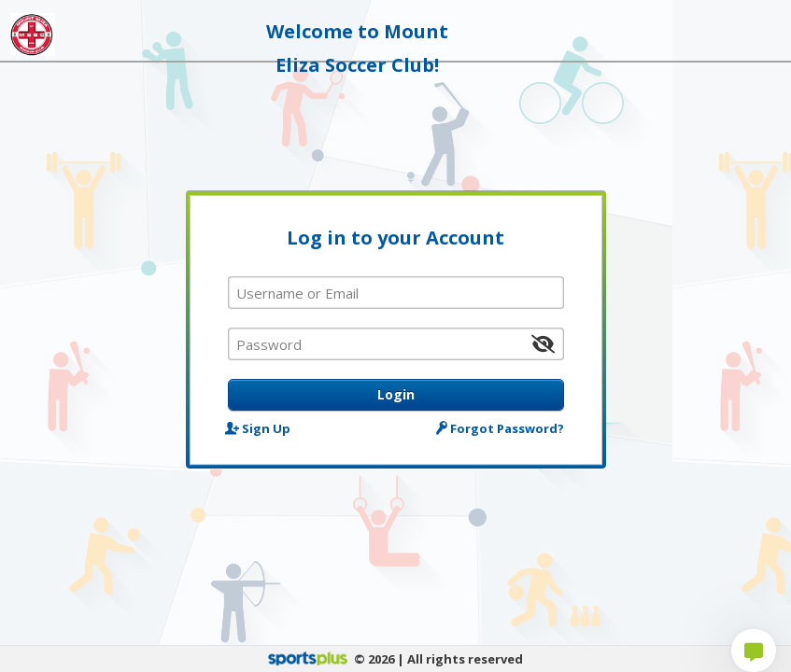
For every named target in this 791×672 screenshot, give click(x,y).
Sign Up (259, 428)
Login (396, 394)
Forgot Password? (501, 428)
